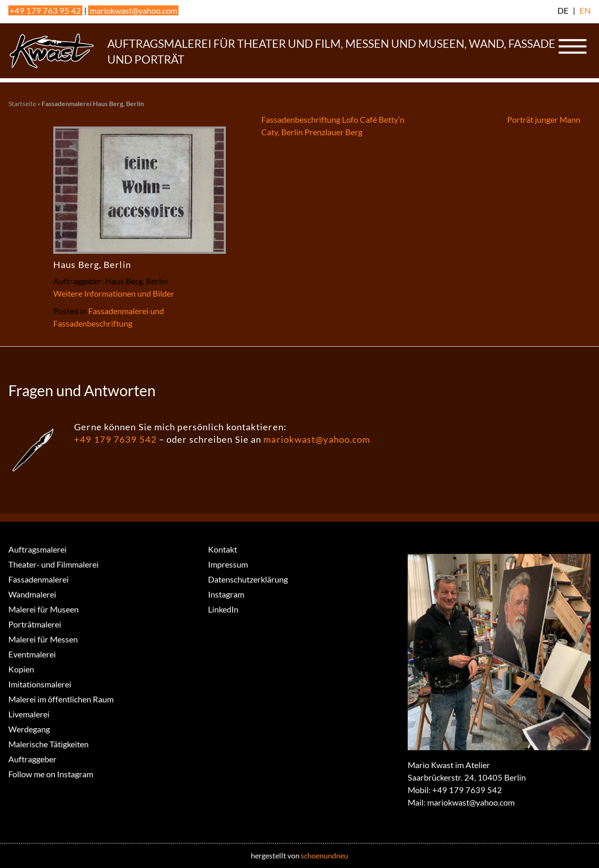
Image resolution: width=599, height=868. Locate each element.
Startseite (22, 103)
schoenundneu (324, 856)
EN (585, 10)
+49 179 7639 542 (115, 439)
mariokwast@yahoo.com (134, 10)
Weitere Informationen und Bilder (114, 293)
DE (563, 10)
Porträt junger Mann (544, 119)
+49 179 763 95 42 (45, 10)
